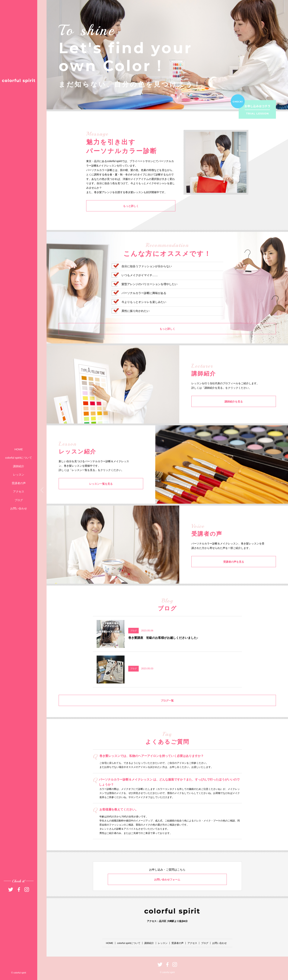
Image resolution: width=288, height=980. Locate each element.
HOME (19, 449)
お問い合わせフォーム (167, 879)
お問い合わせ (19, 508)
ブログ (19, 500)
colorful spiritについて (19, 458)
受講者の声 (19, 483)
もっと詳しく (105, 206)
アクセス (19, 491)
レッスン (19, 475)
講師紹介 (19, 466)
